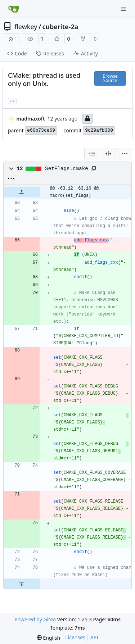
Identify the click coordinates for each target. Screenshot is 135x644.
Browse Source (110, 78)
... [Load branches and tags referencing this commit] (12, 100)
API (94, 637)
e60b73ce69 (41, 130)
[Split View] (108, 154)
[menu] (125, 154)
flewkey (26, 27)
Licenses (75, 637)
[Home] (14, 9)
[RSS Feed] (11, 39)
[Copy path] (93, 169)
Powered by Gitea (35, 619)
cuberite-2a (60, 27)
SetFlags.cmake (67, 169)
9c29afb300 (99, 130)
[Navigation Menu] (124, 9)
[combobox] (92, 154)
